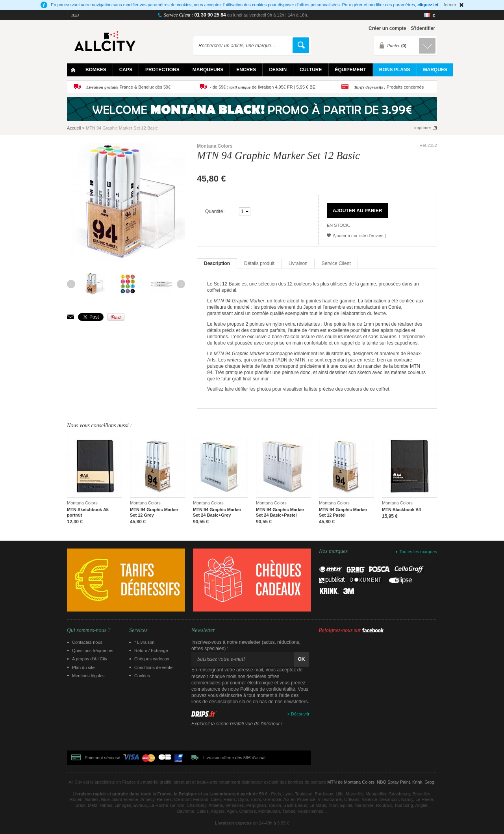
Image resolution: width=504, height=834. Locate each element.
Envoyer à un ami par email (70, 317)
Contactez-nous (87, 642)
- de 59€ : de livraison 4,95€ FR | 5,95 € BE (263, 87)
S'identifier (423, 28)
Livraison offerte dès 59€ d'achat (234, 758)
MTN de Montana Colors (351, 782)
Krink (417, 782)
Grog (429, 782)
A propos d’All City (90, 659)
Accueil (74, 128)
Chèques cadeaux (152, 659)
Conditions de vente (153, 667)
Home (73, 70)
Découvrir (300, 714)
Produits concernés (389, 87)
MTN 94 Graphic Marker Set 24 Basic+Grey (217, 512)
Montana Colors (215, 146)
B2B (75, 15)
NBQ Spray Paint (393, 782)
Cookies (142, 676)
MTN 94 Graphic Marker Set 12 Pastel (343, 512)
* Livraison (144, 642)
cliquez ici (428, 5)
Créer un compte (387, 28)
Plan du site (83, 667)
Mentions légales (88, 676)
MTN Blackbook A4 (401, 510)
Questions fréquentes (93, 651)
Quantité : (215, 211)
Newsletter (203, 630)
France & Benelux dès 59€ (128, 87)
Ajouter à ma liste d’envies (358, 235)
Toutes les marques (418, 552)
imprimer (423, 128)
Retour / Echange (151, 651)
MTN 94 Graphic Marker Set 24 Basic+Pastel (280, 512)
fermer (450, 5)
